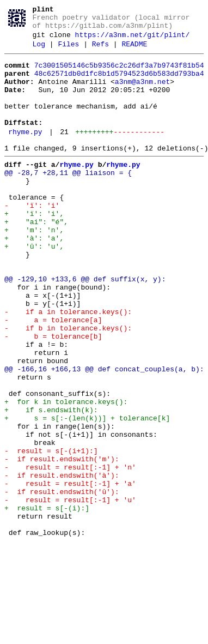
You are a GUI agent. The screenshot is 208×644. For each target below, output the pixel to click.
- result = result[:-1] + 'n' (70, 553)
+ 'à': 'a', (34, 279)
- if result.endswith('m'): (62, 544)
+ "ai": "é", (36, 259)
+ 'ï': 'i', (34, 249)
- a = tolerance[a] (53, 377)
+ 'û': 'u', (34, 288)
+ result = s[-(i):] (47, 603)
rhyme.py (25, 154)
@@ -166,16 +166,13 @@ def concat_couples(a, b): (104, 436)
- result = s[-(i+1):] (51, 534)
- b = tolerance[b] (53, 396)
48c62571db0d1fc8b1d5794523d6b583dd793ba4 (119, 85)
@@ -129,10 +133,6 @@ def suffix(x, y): (85, 328)
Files (68, 52)
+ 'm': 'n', (34, 269)
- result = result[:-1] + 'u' (70, 593)
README (134, 52)
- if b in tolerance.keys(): (68, 387)
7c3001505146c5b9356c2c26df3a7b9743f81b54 (119, 75)
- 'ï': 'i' (32, 239)
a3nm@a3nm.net (142, 94)
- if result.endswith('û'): (62, 583)
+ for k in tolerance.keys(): (66, 475)
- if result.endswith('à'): (62, 563)
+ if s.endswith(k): (51, 485)
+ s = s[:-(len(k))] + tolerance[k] (87, 495)
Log (39, 52)
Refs (100, 52)
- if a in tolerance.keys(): (68, 367)
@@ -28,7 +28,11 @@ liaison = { (68, 200)
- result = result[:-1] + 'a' (70, 573)
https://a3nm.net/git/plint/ (133, 41)
